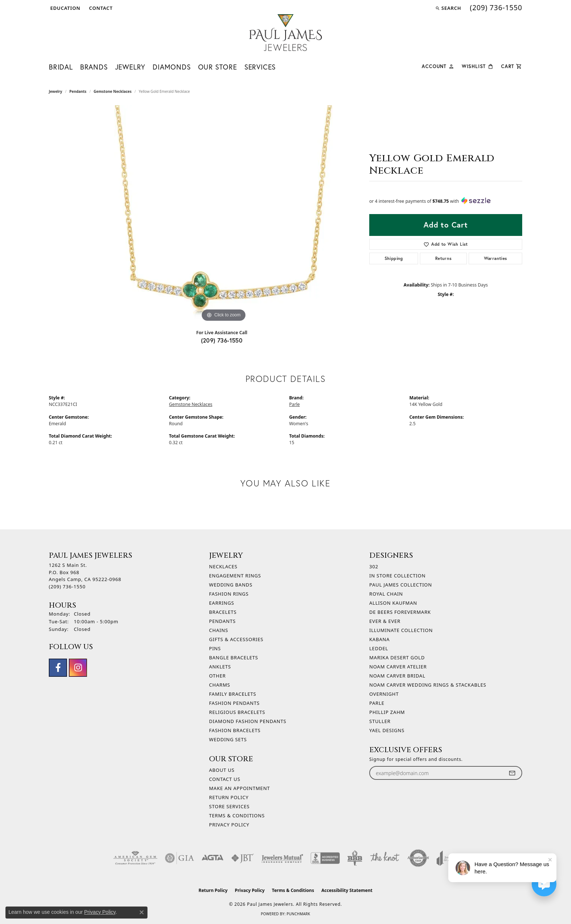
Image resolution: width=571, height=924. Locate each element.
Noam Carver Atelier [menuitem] (398, 667)
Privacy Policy (229, 825)
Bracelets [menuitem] (223, 612)
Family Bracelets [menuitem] (233, 694)
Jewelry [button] (130, 67)
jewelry (56, 91)
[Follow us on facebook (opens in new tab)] (58, 668)
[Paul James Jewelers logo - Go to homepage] (285, 33)
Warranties (496, 258)
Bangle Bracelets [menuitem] (234, 658)
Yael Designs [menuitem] (387, 730)
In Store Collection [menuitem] (397, 576)
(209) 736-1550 (222, 340)
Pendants (78, 91)
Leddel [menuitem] (379, 648)
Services (260, 67)
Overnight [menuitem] (384, 694)
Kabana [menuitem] (379, 639)
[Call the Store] (67, 587)
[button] (65, 8)
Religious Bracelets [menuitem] (237, 712)
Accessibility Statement (347, 890)
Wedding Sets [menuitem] (228, 739)
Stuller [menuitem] (380, 721)
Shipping (394, 258)
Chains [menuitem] (218, 630)
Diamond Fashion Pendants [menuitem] (248, 721)
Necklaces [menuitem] (223, 566)
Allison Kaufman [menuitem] (393, 603)
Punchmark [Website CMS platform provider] (298, 914)
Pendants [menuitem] (222, 621)
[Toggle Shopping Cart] (512, 66)
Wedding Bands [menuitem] (231, 585)
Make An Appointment (239, 788)
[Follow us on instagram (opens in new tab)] (78, 668)
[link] (100, 8)
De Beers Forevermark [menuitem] (400, 612)
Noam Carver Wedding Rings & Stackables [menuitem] (428, 685)
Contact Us (225, 779)
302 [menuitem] (374, 566)
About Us (222, 770)
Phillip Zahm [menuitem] (387, 712)
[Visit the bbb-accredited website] (325, 858)
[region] (224, 214)
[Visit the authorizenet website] (418, 858)
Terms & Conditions (237, 816)
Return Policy (229, 797)
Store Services (229, 806)
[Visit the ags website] (135, 858)
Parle (294, 404)
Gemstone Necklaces (113, 91)
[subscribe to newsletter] (512, 773)
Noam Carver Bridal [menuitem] (397, 676)
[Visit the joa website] (447, 858)
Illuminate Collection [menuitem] (401, 630)
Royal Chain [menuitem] (386, 594)
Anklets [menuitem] (220, 667)
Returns (444, 258)
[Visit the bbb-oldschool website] (355, 858)
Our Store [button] (218, 67)
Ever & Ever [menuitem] (385, 621)
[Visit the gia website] (180, 858)
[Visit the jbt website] (243, 858)
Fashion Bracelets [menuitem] (235, 730)
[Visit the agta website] (212, 858)
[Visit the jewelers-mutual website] (282, 858)
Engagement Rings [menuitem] (235, 576)
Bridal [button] (61, 67)
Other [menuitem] (217, 676)
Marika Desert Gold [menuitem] (397, 658)
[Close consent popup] (142, 912)
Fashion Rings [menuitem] (229, 594)
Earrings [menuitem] (222, 603)
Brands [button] (94, 67)
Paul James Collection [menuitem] (401, 585)
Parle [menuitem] (377, 703)
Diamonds (172, 67)
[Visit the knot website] (385, 858)
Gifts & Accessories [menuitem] (236, 639)
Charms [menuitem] (220, 685)
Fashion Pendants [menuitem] (234, 703)
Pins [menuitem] (215, 648)
